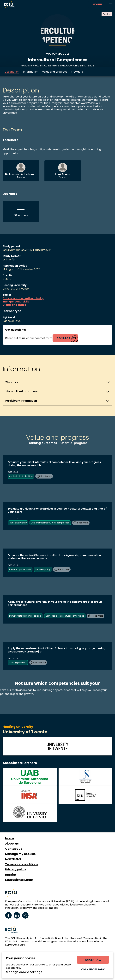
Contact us (14, 849)
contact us (65, 338)
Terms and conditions (22, 864)
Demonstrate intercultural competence (50, 523)
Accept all (93, 960)
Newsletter (13, 859)
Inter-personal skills (16, 302)
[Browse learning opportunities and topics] (110, 5)
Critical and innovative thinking (23, 298)
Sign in (97, 4)
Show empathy (43, 569)
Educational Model (19, 880)
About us (12, 844)
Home (10, 838)
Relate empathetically (20, 569)
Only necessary (93, 969)
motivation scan (22, 690)
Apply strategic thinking (21, 476)
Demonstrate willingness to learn (25, 616)
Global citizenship (14, 305)
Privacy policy (16, 869)
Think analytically (18, 523)
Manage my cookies (20, 854)
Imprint (11, 875)
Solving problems (18, 662)
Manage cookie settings (24, 972)
